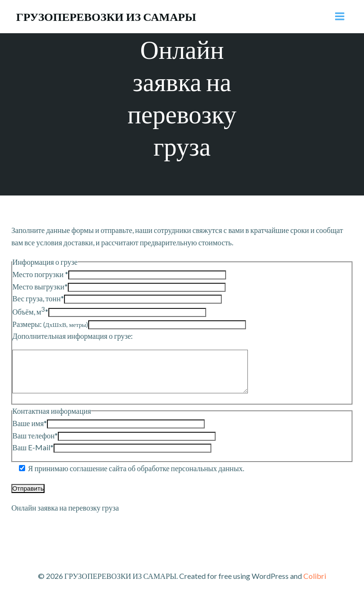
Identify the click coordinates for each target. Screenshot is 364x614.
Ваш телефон (35, 444)
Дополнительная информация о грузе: (73, 336)
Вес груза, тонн (38, 298)
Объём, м (30, 312)
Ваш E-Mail (33, 456)
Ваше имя (30, 432)
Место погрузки (40, 274)
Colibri (315, 584)
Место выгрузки (40, 286)
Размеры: (50, 324)
